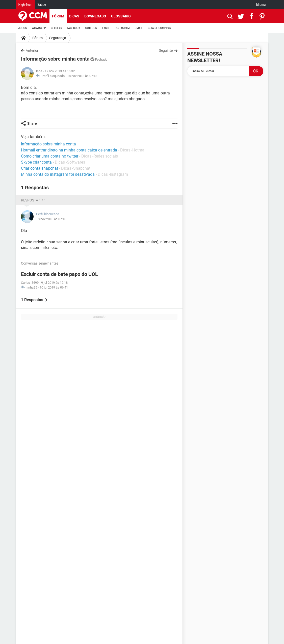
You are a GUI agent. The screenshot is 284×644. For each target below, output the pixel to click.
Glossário (121, 16)
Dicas (74, 16)
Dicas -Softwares (70, 162)
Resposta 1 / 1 (33, 200)
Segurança (58, 38)
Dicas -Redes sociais (100, 156)
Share (32, 123)
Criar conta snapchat (40, 168)
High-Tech (25, 5)
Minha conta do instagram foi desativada (58, 174)
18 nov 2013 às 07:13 (82, 76)
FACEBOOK (74, 28)
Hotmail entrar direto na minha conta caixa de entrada (69, 150)
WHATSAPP (39, 28)
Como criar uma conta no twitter (50, 156)
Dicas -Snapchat (76, 168)
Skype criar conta (36, 162)
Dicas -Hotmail (133, 150)
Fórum (58, 16)
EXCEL (106, 28)
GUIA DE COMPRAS (159, 28)
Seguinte (166, 50)
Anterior (32, 50)
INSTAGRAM (122, 28)
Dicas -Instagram (113, 174)
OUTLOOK (91, 28)
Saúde (42, 5)
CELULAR (57, 28)
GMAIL (139, 28)
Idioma (261, 5)
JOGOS (23, 28)
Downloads (95, 16)
